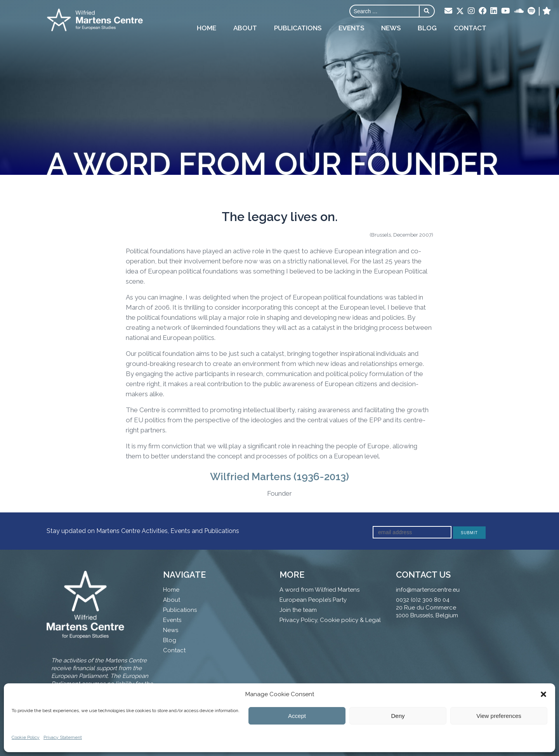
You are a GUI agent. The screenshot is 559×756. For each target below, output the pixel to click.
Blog (427, 28)
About (245, 28)
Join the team (298, 610)
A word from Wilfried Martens (319, 590)
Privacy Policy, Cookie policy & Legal (330, 620)
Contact (470, 28)
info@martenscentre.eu (428, 590)
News (391, 28)
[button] (543, 694)
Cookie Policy (26, 737)
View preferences (499, 716)
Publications (298, 28)
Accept (297, 716)
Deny (398, 716)
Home (207, 28)
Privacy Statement (63, 737)
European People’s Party (313, 600)
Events (351, 28)
